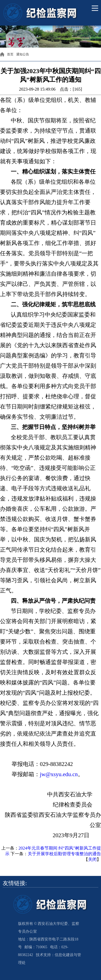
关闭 (92, 859)
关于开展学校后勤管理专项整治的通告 (64, 854)
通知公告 (23, 54)
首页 (10, 54)
